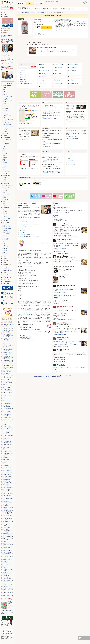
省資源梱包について (25, 139)
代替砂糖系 (5, 157)
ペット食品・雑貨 (58, 83)
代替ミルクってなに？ (7, 476)
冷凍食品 (4, 103)
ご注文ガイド (71, 158)
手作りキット (5, 133)
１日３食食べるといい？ (8, 450)
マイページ (70, 154)
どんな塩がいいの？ (7, 586)
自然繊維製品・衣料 (59, 80)
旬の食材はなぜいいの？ (8, 475)
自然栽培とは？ (6, 575)
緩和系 (4, 252)
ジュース (4, 117)
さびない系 (5, 145)
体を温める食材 (6, 529)
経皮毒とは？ (5, 568)
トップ (18, 13)
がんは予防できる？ (7, 373)
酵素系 (4, 161)
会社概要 (53, 1)
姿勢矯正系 (5, 249)
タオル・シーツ (6, 269)
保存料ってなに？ (6, 541)
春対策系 (4, 159)
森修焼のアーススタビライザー (31, 313)
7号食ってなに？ (6, 384)
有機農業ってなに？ (7, 389)
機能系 (4, 168)
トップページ (22, 71)
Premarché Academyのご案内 (61, 334)
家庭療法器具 (5, 240)
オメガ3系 (5, 164)
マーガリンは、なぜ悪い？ (8, 585)
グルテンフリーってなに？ (8, 527)
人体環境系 (5, 217)
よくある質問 (71, 160)
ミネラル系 (5, 152)
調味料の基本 (5, 572)
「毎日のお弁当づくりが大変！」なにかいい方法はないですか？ (8, 367)
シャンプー (5, 191)
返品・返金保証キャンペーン (26, 83)
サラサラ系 (5, 166)
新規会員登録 (71, 156)
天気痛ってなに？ (6, 407)
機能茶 (4, 170)
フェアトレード (43, 86)
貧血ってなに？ (6, 399)
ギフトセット (58, 86)
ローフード (5, 132)
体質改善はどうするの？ (8, 395)
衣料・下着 (5, 267)
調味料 (4, 89)
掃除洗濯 (4, 210)
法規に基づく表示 (71, 164)
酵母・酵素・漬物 (6, 123)
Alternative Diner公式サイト (60, 292)
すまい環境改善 (58, 77)
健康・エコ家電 (58, 74)
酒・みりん (42, 67)
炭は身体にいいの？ (7, 425)
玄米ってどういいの (7, 540)
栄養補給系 (5, 163)
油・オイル (5, 95)
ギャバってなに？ (6, 426)
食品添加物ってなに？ (7, 479)
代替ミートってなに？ (7, 404)
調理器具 (4, 178)
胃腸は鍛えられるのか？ (8, 391)
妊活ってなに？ (6, 405)
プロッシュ (40, 313)
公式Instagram (65, 320)
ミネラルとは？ (6, 506)
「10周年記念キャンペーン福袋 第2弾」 (8, 299)
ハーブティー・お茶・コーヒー (8, 116)
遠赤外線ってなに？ (7, 466)
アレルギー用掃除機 (7, 229)
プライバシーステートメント (26, 188)
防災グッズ (5, 213)
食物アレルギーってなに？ (8, 400)
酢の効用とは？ (6, 484)
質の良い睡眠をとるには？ (8, 459)
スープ (4, 105)
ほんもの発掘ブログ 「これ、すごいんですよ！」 (30, 224)
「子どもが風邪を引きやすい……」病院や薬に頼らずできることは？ (8, 349)
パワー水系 (5, 154)
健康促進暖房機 (6, 234)
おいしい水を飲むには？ (8, 483)
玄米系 (4, 147)
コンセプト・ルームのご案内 (61, 248)
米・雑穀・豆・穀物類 (7, 100)
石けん (4, 192)
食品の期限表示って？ (7, 486)
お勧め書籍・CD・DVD (74, 83)
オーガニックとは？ (7, 579)
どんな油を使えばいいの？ (8, 580)
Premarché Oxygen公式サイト (61, 358)
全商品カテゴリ (43, 64)
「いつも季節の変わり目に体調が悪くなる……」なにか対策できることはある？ (8, 358)
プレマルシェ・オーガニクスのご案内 (62, 234)
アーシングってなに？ (7, 411)
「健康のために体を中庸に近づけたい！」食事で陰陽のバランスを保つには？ (8, 330)
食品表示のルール (6, 543)
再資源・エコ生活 (6, 219)
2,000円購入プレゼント (7, 29)
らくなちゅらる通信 (24, 222)
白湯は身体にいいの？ (7, 452)
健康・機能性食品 (58, 67)
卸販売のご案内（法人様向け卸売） (27, 235)
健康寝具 (71, 80)
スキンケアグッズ (6, 194)
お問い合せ (58, 1)
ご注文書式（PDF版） (56, 173)
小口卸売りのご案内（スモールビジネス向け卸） (30, 237)
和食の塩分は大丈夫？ (7, 524)
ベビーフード (5, 128)
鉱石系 (4, 243)
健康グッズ (72, 74)
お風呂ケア (5, 198)
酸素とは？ (5, 563)
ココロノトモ (72, 77)
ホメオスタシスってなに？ (8, 379)
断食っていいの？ (6, 388)
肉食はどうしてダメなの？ (8, 574)
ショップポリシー (71, 162)
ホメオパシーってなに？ (8, 383)
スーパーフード (6, 130)
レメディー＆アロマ (7, 171)
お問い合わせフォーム (72, 137)
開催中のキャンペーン (24, 75)
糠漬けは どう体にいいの (8, 538)
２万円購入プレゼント (7, 31)
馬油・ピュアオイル (7, 187)
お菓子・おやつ (6, 114)
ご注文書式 (46, 173)
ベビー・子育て (43, 83)
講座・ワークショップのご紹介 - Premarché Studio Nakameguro (67, 345)
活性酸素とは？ (6, 566)
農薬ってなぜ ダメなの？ (8, 537)
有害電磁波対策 (43, 77)
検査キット (5, 254)
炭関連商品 (5, 204)
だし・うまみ (33, 13)
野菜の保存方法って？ (7, 564)
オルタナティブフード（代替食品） (8, 125)
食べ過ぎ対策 (5, 561)
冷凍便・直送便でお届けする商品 (50, 119)
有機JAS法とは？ (6, 577)
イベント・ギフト (6, 284)
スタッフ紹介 (22, 232)
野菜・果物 (5, 121)
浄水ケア (4, 196)
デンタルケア (5, 199)
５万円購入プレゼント (7, 33)
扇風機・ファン (6, 225)
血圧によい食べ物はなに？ (8, 488)
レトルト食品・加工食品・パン (8, 107)
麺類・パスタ (5, 109)
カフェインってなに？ (7, 473)
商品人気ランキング (24, 79)
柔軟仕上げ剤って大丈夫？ (8, 596)
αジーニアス (20, 313)
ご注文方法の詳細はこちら (26, 123)
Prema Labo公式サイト (59, 371)
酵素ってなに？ (6, 458)
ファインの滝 (47, 313)
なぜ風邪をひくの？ (7, 370)
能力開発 (42, 80)
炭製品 (56, 71)
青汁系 (4, 142)
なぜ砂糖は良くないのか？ (8, 588)
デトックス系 (5, 247)
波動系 (4, 242)
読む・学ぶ (22, 73)
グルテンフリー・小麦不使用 (8, 126)
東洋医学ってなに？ (7, 489)
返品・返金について (48, 135)
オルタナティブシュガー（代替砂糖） (8, 96)
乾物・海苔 (5, 112)
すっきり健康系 (6, 143)
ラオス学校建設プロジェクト (26, 226)
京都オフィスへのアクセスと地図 (62, 212)
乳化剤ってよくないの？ (8, 560)
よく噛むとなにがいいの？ (8, 453)
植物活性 (4, 215)
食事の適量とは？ (6, 501)
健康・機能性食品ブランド (8, 140)
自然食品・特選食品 (25, 13)
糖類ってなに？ (6, 434)
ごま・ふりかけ (6, 110)
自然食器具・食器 (73, 67)
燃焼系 (4, 149)
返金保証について (48, 147)
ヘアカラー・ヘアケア (7, 189)
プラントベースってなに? (8, 494)
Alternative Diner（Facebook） (61, 294)
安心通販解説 (5, 17)
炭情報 (4, 205)
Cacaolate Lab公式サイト (60, 312)
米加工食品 (5, 102)
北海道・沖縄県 (47, 114)
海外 (54, 114)
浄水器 (4, 181)
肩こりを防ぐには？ (7, 417)
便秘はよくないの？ (7, 372)
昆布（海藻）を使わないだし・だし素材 (45, 13)
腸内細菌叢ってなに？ (7, 386)
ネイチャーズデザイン (31, 314)
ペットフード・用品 (7, 277)
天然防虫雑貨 (43, 74)
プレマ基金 (22, 228)
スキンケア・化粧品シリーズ (8, 185)
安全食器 (4, 179)
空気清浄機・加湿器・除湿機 (8, 227)
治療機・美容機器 (6, 232)
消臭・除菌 (5, 211)
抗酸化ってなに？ (6, 464)
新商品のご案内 (23, 77)
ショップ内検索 (5, 7)
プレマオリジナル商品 (59, 64)
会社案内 (22, 220)
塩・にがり (5, 91)
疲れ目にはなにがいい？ (8, 413)
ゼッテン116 (48, 314)
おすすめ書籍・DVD (7, 282)
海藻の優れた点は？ (7, 481)
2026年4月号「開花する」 (8, 610)
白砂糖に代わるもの (7, 552)
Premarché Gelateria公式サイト (61, 263)
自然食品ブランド (6, 88)
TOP (82, 638)
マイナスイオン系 (6, 238)
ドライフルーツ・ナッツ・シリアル (8, 119)
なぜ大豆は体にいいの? (7, 478)
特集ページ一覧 (23, 81)
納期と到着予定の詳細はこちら (74, 122)
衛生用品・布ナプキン (7, 271)
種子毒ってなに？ (6, 402)
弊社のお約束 (22, 230)
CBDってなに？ (6, 381)
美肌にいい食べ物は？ (7, 378)
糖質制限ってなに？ (7, 526)
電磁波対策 (5, 230)
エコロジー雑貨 (73, 71)
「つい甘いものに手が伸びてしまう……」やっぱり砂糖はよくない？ (8, 353)
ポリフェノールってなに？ (8, 397)
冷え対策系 (5, 250)
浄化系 (4, 245)
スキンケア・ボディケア (45, 71)
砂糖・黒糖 (5, 98)
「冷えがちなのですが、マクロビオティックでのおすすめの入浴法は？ (8, 345)
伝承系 (4, 150)
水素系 (4, 156)
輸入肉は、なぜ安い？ (7, 551)
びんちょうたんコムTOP (39, 376)
